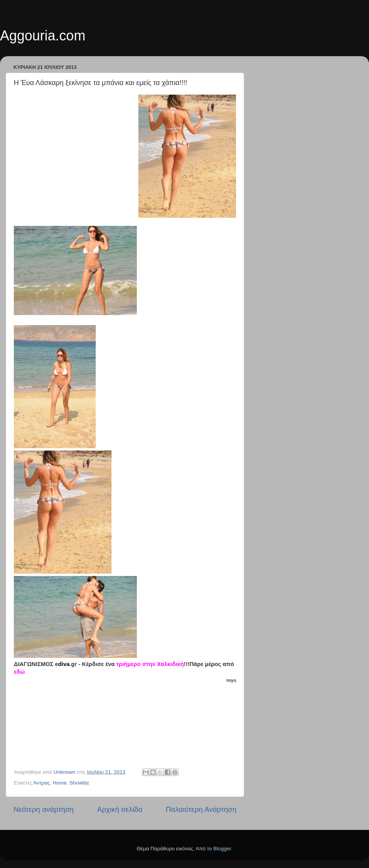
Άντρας (42, 783)
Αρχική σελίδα (120, 809)
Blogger (222, 849)
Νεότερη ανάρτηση (44, 809)
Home (60, 783)
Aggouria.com (43, 36)
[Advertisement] (129, 723)
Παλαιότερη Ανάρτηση (201, 809)
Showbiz (79, 783)
